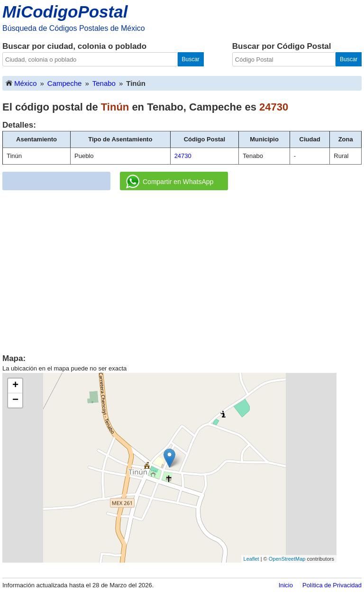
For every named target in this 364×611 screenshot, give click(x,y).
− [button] (15, 400)
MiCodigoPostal (65, 12)
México (21, 83)
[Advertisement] (182, 268)
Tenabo (104, 83)
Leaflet (251, 559)
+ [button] (15, 386)
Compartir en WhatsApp (170, 182)
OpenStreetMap (287, 559)
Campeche (65, 83)
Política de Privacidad (332, 585)
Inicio (286, 585)
